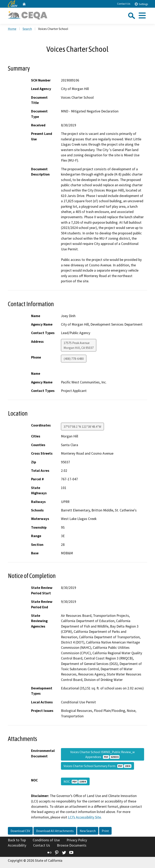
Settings (141, 4)
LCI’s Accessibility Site (84, 817)
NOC (75, 781)
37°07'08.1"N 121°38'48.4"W (82, 427)
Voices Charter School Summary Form (97, 766)
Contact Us (124, 4)
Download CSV (20, 831)
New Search (88, 831)
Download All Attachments (55, 831)
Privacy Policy (77, 840)
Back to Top (17, 840)
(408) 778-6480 (74, 359)
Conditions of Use (46, 840)
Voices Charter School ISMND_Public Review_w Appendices (102, 754)
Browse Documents (72, 845)
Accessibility (17, 845)
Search (27, 29)
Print (105, 831)
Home (12, 29)
